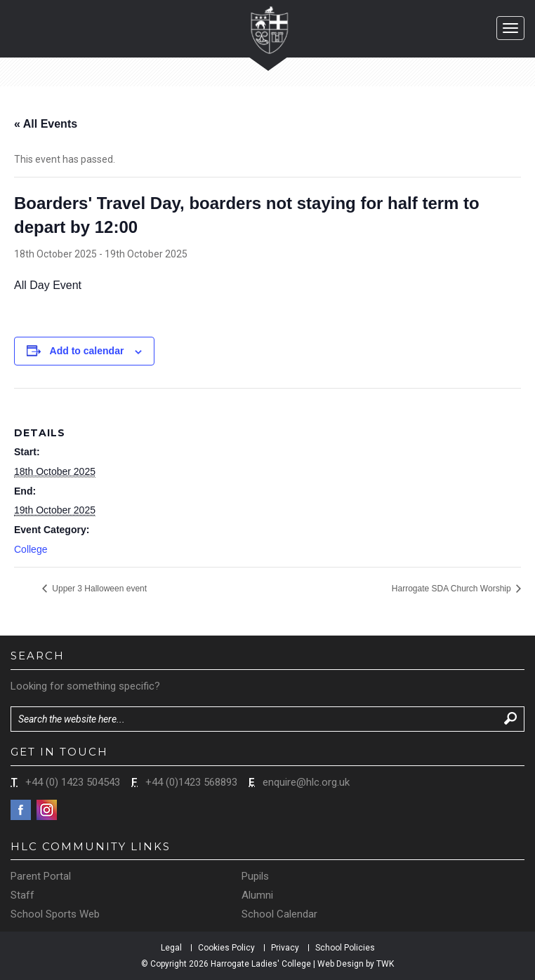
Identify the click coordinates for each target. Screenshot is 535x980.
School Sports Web (55, 914)
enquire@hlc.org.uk (306, 782)
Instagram (47, 810)
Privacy (285, 948)
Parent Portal (41, 876)
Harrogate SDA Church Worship (453, 589)
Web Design (341, 964)
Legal (171, 948)
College (31, 549)
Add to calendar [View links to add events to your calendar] (87, 351)
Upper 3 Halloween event (98, 589)
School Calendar (279, 914)
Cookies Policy (226, 948)
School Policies (345, 948)
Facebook (21, 810)
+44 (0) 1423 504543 (73, 782)
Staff (22, 895)
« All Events (46, 124)
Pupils (255, 876)
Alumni (257, 895)
